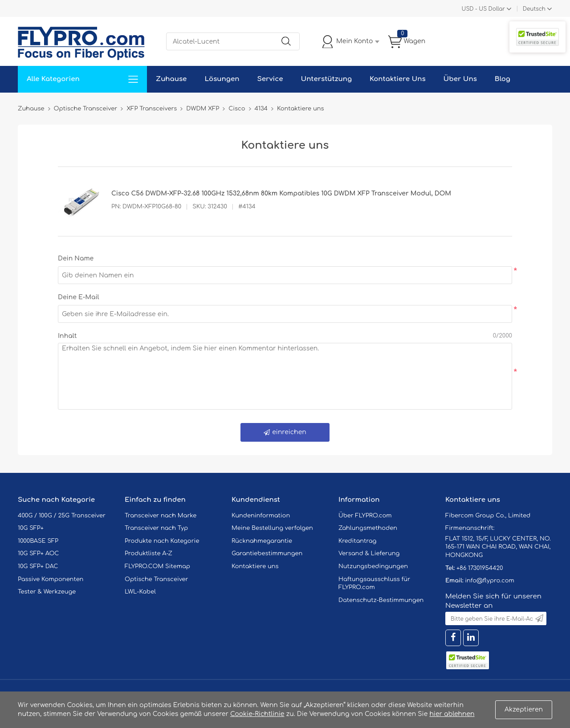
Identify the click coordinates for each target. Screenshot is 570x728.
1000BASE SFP (38, 541)
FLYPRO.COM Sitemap (157, 566)
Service (270, 79)
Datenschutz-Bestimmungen (381, 600)
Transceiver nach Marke (161, 516)
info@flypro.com (490, 581)
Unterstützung (326, 79)
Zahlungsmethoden (368, 528)
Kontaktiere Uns (397, 79)
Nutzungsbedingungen (373, 566)
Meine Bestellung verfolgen (272, 528)
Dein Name (76, 258)
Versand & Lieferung (369, 553)
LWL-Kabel (140, 592)
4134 (261, 109)
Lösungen (222, 79)
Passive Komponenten (51, 579)
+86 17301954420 (480, 568)
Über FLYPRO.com (365, 516)
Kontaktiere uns (255, 566)
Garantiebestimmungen (267, 553)
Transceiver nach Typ (156, 528)
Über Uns (460, 79)
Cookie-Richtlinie (257, 714)
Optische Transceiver (157, 579)
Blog (503, 79)
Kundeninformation (261, 516)
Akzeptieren (524, 710)
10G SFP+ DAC (38, 566)
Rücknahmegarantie (262, 541)
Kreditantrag (357, 541)
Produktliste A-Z (149, 553)
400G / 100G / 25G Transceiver (62, 516)
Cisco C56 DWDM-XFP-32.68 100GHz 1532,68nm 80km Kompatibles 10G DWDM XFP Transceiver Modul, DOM (281, 193)
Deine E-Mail (79, 297)
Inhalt (67, 336)
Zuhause (171, 79)
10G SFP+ (31, 528)
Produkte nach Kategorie (162, 541)
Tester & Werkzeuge (47, 592)
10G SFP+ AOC (38, 553)
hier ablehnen (452, 714)
